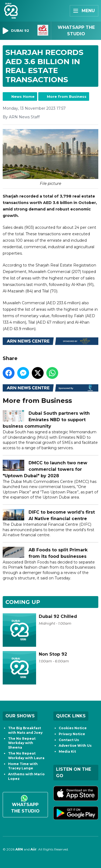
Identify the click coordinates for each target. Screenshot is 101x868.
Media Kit (67, 751)
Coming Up (23, 602)
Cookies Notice (73, 728)
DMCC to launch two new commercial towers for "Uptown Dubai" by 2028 (45, 469)
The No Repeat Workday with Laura (26, 756)
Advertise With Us (75, 746)
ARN (19, 849)
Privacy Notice (72, 734)
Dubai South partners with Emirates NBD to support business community (46, 420)
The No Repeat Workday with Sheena (22, 743)
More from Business (67, 96)
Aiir (34, 849)
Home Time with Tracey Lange (23, 766)
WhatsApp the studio (25, 804)
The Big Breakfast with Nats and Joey (25, 730)
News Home (23, 96)
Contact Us (69, 740)
